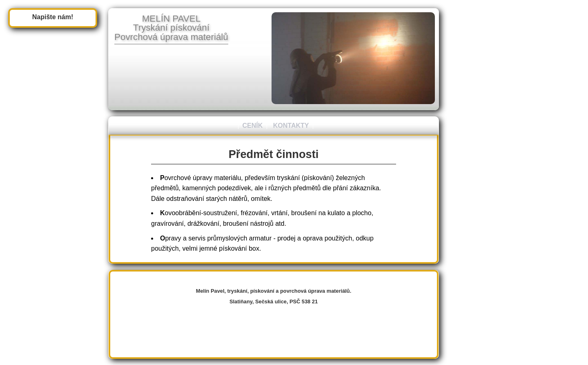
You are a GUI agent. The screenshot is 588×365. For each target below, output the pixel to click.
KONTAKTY (291, 126)
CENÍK (253, 126)
